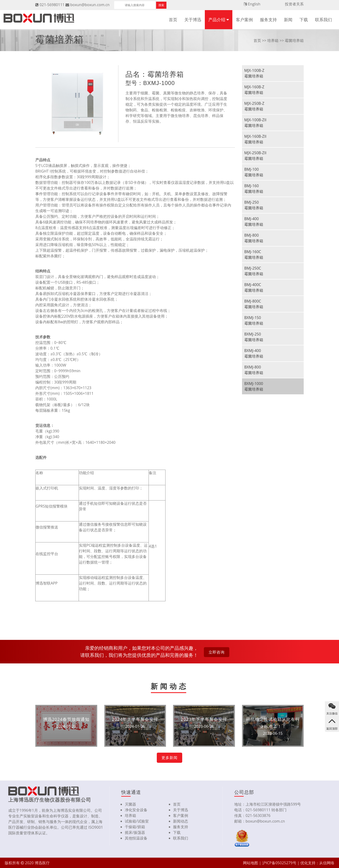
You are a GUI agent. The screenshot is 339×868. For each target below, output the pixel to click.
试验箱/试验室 (137, 821)
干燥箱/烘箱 (135, 827)
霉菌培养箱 (294, 40)
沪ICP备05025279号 (279, 863)
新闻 (288, 20)
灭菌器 (130, 804)
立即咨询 (217, 652)
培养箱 (273, 40)
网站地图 (250, 863)
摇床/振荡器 (135, 832)
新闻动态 (181, 821)
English (254, 4)
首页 (173, 20)
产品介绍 (217, 20)
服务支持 (268, 20)
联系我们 (323, 20)
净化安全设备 (136, 810)
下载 (304, 20)
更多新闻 (169, 758)
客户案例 (244, 20)
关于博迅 (193, 20)
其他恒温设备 (136, 838)
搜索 (161, 5)
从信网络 (327, 863)
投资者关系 (294, 4)
